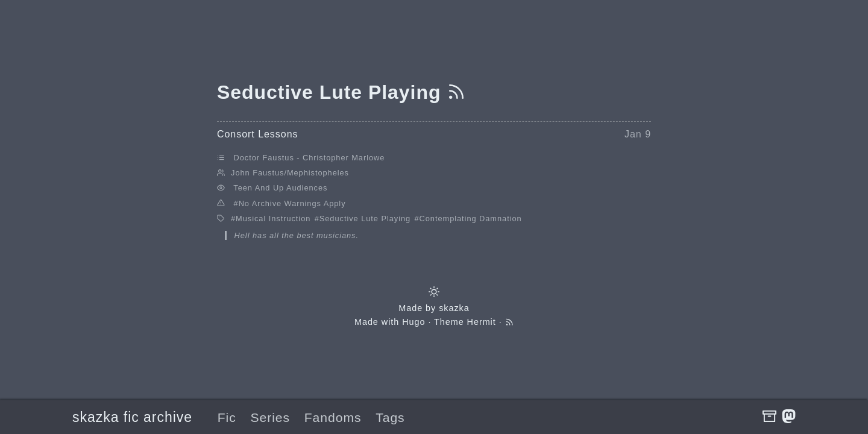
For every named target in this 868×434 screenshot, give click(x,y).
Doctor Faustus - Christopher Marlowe (310, 158)
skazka (454, 308)
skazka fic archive (132, 417)
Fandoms (333, 417)
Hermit (482, 322)
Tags (390, 417)
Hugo (414, 322)
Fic (227, 417)
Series (270, 417)
